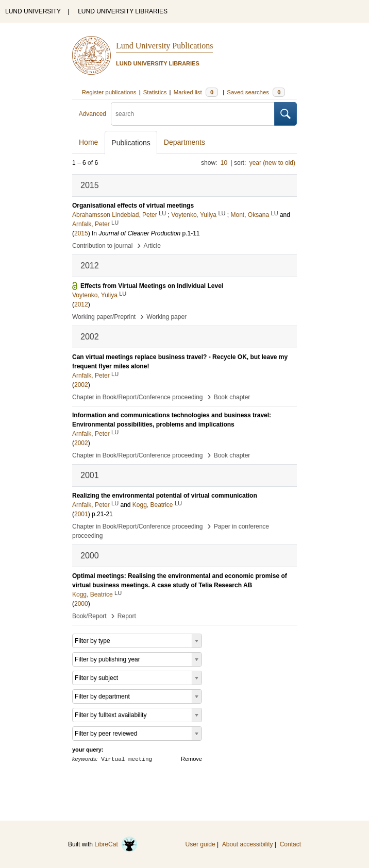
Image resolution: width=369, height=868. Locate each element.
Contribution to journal (102, 246)
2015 (81, 233)
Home (88, 142)
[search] (193, 114)
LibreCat (116, 844)
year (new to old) (272, 163)
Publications (131, 143)
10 (224, 163)
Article (152, 246)
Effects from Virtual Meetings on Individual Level (152, 286)
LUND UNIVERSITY (33, 11)
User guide (200, 844)
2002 (81, 385)
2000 (81, 604)
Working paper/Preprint (104, 317)
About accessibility (248, 844)
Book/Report (89, 616)
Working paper (166, 317)
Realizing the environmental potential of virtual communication (165, 496)
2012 (81, 304)
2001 (81, 514)
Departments (184, 142)
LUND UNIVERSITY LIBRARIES (123, 11)
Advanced (93, 114)
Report (127, 616)
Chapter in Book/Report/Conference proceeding (138, 397)
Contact (290, 844)
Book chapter (232, 397)
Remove (191, 759)
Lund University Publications (164, 46)
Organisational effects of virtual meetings (133, 206)
